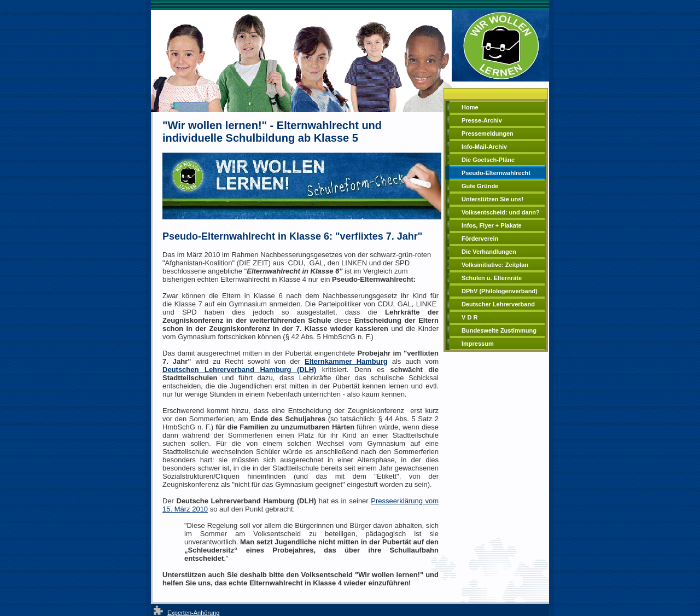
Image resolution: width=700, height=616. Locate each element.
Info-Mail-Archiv (484, 147)
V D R (469, 317)
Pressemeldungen (488, 133)
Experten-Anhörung (193, 613)
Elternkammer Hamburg (346, 361)
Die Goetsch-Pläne (488, 160)
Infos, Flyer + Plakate (492, 225)
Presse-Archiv (482, 120)
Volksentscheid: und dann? (501, 212)
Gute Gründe (480, 186)
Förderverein (480, 239)
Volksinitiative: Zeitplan (495, 265)
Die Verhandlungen (489, 252)
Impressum (478, 344)
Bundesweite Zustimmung (499, 330)
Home (470, 107)
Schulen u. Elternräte (492, 278)
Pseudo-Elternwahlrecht (496, 173)
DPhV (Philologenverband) (500, 291)
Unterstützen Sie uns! (492, 199)
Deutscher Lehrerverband (498, 304)
